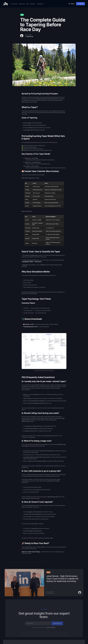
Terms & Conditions (51, 627)
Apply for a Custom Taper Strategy (31, 552)
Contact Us (81, 4)
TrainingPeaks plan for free (30, 327)
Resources (22, 4)
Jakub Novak (30, 36)
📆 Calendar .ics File (28, 324)
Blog (27, 4)
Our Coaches (14, 4)
